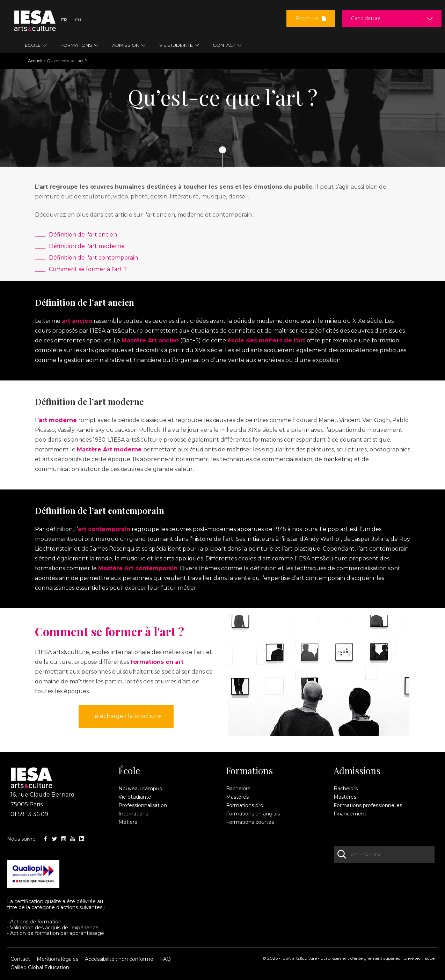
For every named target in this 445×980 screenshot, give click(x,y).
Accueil (35, 61)
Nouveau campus (140, 789)
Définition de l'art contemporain (93, 258)
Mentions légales (57, 959)
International (134, 814)
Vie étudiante (135, 797)
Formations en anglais (253, 814)
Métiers (128, 822)
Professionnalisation (143, 805)
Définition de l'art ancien (83, 235)
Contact (20, 959)
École (129, 771)
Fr (64, 20)
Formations (249, 771)
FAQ (165, 959)
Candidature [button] (366, 19)
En (78, 20)
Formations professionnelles (368, 805)
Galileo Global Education (40, 967)
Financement (350, 814)
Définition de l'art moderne (87, 246)
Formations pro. (245, 805)
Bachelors (238, 789)
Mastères (237, 797)
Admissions (357, 771)
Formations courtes (250, 822)
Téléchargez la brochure (126, 716)
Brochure (311, 19)
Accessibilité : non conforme (119, 959)
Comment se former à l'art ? (88, 269)
